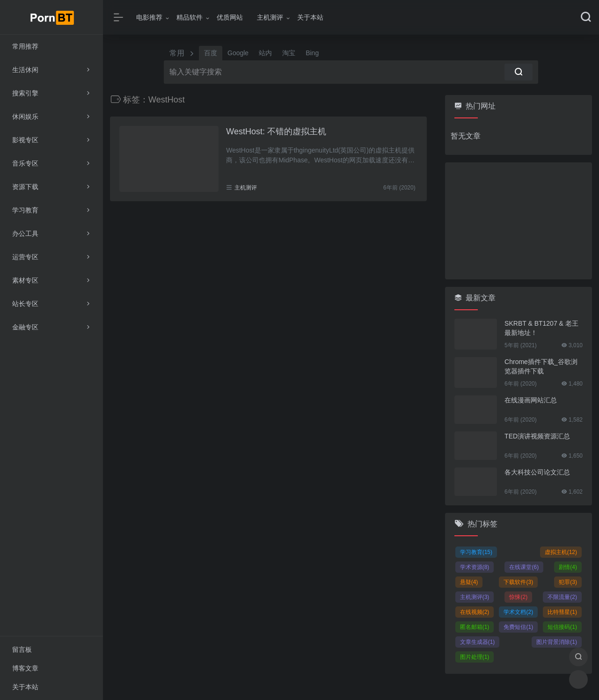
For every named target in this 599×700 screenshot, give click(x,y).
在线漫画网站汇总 (531, 400)
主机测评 (270, 17)
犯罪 (568, 582)
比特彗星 (562, 612)
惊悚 (518, 597)
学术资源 (475, 567)
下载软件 (518, 582)
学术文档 (518, 612)
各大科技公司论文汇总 (537, 472)
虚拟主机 (561, 552)
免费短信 (518, 627)
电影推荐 (149, 17)
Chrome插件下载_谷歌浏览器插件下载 (541, 366)
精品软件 (190, 17)
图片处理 (475, 657)
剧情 (568, 567)
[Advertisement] (519, 221)
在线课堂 (524, 567)
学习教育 (476, 552)
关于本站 (310, 17)
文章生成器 (478, 642)
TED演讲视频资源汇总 (537, 436)
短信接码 (562, 627)
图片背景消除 (557, 642)
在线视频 (475, 612)
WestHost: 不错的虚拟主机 (276, 131)
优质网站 (230, 17)
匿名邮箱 (475, 627)
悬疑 (469, 582)
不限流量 (562, 597)
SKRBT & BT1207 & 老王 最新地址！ (541, 328)
